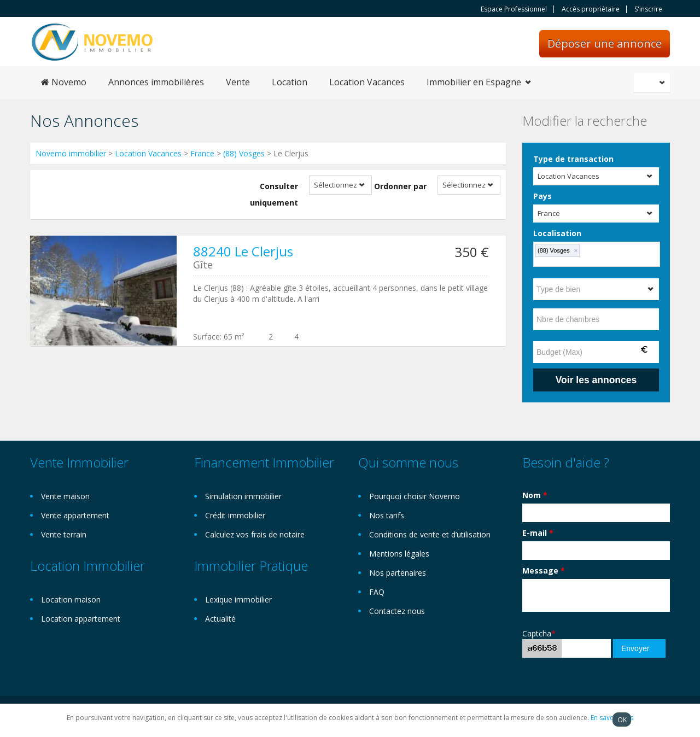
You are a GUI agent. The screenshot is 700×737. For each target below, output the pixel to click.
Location (290, 82)
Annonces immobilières (156, 82)
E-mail (538, 533)
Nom (535, 495)
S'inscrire (648, 9)
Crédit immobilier (235, 515)
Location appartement (81, 619)
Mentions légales (399, 554)
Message (544, 571)
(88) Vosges (245, 153)
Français (654, 83)
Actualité (220, 619)
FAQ (377, 592)
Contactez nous (397, 611)
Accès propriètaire (591, 9)
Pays (542, 196)
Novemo (64, 82)
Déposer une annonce (605, 43)
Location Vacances (367, 82)
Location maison (71, 599)
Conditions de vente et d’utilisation (430, 534)
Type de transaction (573, 159)
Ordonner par (400, 186)
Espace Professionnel (514, 9)
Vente (238, 82)
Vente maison (65, 496)
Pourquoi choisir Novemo (415, 496)
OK (622, 720)
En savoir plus (612, 718)
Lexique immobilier (238, 599)
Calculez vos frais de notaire (255, 534)
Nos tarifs (387, 515)
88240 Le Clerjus (243, 251)
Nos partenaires (398, 573)
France (202, 153)
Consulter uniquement (274, 194)
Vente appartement (75, 515)
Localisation (557, 233)
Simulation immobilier (243, 496)
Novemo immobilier (71, 153)
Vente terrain (64, 534)
